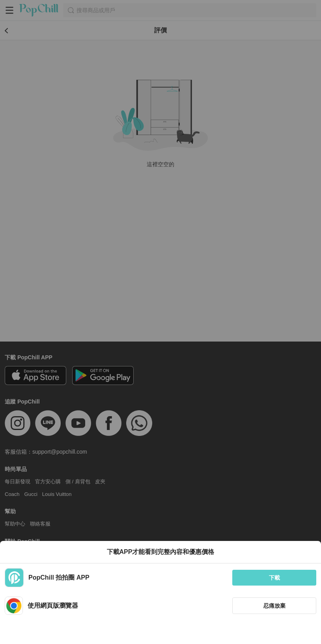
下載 (274, 578)
